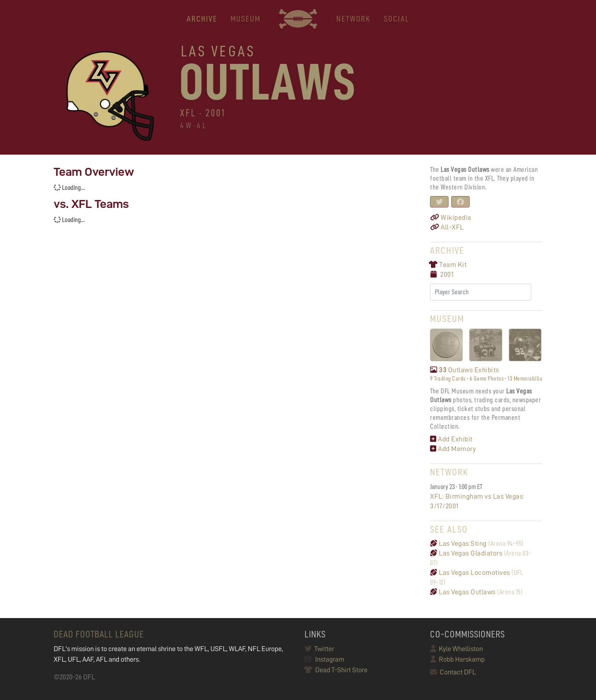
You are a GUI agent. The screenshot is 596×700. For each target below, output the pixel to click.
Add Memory (453, 449)
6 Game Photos (487, 378)
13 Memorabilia (525, 378)
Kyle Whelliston (456, 649)
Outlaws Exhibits (465, 370)
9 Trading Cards (448, 378)
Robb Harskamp (457, 659)
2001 (447, 274)
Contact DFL (453, 672)
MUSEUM (246, 19)
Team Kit (448, 265)
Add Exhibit (451, 439)
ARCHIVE (202, 19)
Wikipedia (451, 218)
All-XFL (447, 227)
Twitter (319, 649)
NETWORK (353, 19)
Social (397, 19)
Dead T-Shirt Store (336, 670)
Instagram (324, 659)
